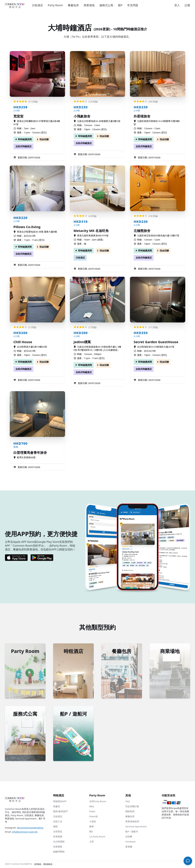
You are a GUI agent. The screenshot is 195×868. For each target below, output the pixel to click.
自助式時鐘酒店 (24, 146)
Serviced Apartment (136, 827)
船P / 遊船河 (132, 832)
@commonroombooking (30, 829)
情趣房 (57, 807)
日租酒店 (37, 5)
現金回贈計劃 (132, 807)
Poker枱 (94, 817)
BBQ (92, 807)
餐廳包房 (73, 5)
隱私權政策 (48, 865)
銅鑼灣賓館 (59, 852)
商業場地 (89, 5)
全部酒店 (58, 832)
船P (120, 5)
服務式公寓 (106, 5)
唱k (91, 832)
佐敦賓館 (58, 847)
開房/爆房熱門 (60, 812)
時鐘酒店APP (60, 802)
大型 (92, 842)
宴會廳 (129, 847)
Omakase (130, 842)
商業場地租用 (132, 822)
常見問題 (133, 5)
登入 (177, 5)
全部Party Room (98, 802)
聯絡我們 (130, 812)
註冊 (187, 5)
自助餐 (129, 837)
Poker (92, 812)
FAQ (128, 802)
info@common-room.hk (25, 833)
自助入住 (58, 822)
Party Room (55, 5)
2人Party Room (97, 837)
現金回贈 (44, 139)
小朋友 (93, 822)
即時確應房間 (25, 139)
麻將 (92, 827)
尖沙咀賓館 (59, 842)
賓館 (55, 827)
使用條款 (38, 865)
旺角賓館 (58, 837)
